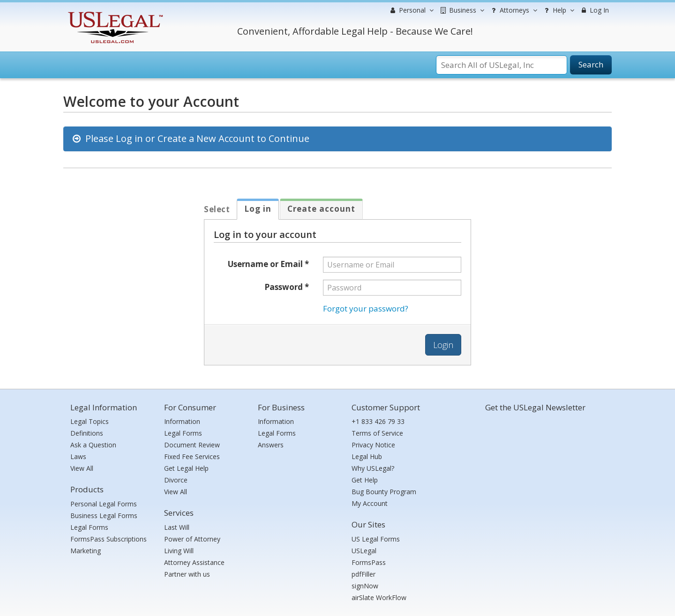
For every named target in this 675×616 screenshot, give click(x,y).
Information (182, 421)
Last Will (177, 527)
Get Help (365, 480)
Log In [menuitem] (594, 10)
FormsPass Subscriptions (109, 539)
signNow (365, 586)
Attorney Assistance (194, 562)
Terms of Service (377, 433)
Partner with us (187, 574)
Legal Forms (89, 527)
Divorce (176, 480)
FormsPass (369, 562)
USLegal (364, 551)
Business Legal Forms (104, 516)
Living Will (179, 551)
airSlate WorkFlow (379, 597)
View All (82, 468)
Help (558, 10)
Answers (271, 445)
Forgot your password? (366, 308)
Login (443, 345)
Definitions (87, 433)
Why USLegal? (373, 468)
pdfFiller (364, 574)
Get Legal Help (186, 468)
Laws (78, 456)
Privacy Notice (373, 445)
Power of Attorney (192, 539)
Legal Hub (367, 456)
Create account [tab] (321, 209)
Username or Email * (268, 264)
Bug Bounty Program (384, 492)
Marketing (86, 551)
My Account (370, 503)
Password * (287, 287)
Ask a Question (93, 445)
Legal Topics (90, 421)
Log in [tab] (258, 209)
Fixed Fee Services (192, 456)
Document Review (192, 445)
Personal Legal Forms (104, 504)
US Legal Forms (376, 539)
